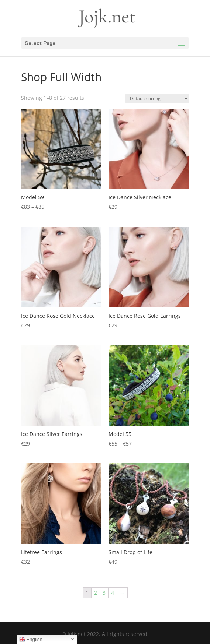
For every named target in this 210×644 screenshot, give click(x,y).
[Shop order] (157, 98)
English (31, 640)
